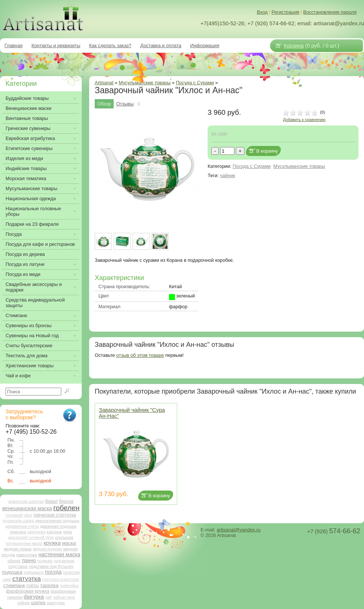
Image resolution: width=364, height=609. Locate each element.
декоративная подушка (57, 521)
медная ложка (18, 549)
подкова (45, 561)
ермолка (18, 532)
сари (7, 579)
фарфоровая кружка (28, 591)
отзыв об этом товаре (140, 355)
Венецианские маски (28, 108)
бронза (66, 501)
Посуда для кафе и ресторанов (40, 244)
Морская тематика (26, 178)
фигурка (34, 597)
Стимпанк (16, 315)
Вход (262, 12)
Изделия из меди (24, 158)
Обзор (104, 104)
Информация (205, 45)
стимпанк (14, 585)
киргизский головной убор (31, 538)
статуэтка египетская (61, 579)
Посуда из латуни (25, 264)
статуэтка (27, 579)
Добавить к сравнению (304, 120)
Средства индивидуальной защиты (35, 303)
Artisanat (104, 83)
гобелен (67, 508)
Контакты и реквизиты (56, 45)
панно (29, 560)
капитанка (37, 532)
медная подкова (47, 549)
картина (54, 532)
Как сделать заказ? (110, 45)
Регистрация (285, 12)
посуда (53, 572)
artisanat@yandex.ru (238, 530)
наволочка (27, 555)
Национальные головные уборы (33, 211)
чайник (227, 175)
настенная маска (59, 554)
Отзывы (125, 104)
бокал (51, 501)
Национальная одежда (31, 198)
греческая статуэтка (55, 515)
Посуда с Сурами (195, 83)
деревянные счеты (22, 526)
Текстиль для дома (27, 356)
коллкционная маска (24, 543)
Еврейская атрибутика (30, 138)
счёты (33, 586)
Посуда (14, 234)
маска (69, 543)
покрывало (33, 572)
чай (48, 597)
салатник (71, 572)
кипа (67, 532)
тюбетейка (69, 586)
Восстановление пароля (330, 12)
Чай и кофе (18, 376)
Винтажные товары (27, 118)
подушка (12, 572)
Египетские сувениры (29, 148)
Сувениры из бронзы (29, 325)
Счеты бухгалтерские (29, 346)
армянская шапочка (26, 501)
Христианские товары (30, 366)
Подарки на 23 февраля (32, 224)
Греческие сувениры (28, 128)
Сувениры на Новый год (32, 336)
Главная (14, 45)
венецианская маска (27, 508)
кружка (52, 543)
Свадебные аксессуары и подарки (34, 287)
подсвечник (64, 561)
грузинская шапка (18, 521)
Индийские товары (26, 168)
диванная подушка (58, 526)
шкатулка (56, 603)
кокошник (64, 537)
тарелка (49, 585)
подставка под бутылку (51, 566)
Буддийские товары (27, 98)
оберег (14, 561)
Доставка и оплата (161, 45)
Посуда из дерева (25, 254)
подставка (18, 566)
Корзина (294, 46)
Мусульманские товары (299, 166)
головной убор (19, 515)
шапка (38, 603)
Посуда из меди (23, 274)
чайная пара (64, 597)
